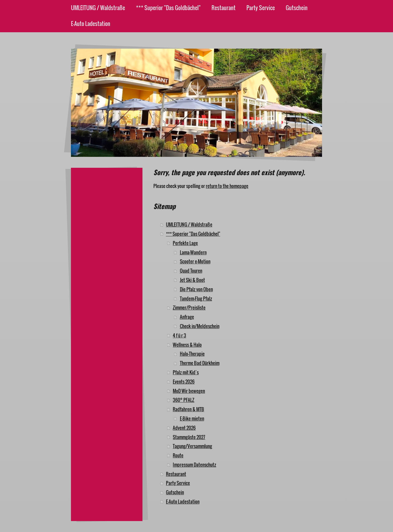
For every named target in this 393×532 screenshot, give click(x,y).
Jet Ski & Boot (192, 280)
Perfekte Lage (185, 243)
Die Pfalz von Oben (196, 289)
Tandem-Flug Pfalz (196, 299)
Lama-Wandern (193, 252)
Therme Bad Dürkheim (200, 363)
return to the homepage (227, 186)
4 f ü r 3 (179, 335)
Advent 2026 (184, 428)
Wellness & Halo (187, 345)
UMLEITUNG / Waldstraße (189, 224)
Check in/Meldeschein (200, 326)
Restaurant (176, 474)
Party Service (178, 483)
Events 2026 (184, 382)
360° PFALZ (184, 400)
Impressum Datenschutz (194, 465)
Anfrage (187, 317)
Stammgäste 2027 (189, 437)
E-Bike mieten (192, 418)
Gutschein (175, 492)
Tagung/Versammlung (192, 446)
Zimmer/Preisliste (189, 308)
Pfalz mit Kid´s (186, 372)
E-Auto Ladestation (183, 502)
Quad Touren (191, 271)
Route (178, 455)
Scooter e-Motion (195, 261)
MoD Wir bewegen (189, 391)
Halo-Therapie (192, 354)
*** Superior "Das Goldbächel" (193, 234)
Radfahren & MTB (188, 409)
